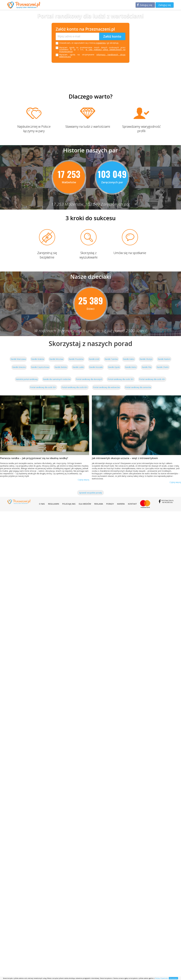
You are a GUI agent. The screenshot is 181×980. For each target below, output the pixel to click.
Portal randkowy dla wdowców (106, 387)
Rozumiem (173, 978)
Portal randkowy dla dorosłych (89, 379)
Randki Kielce (131, 367)
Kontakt (132, 504)
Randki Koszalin (96, 367)
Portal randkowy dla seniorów (138, 387)
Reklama (99, 504)
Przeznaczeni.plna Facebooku (167, 501)
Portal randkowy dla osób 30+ (121, 379)
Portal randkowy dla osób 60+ (75, 387)
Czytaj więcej (83, 480)
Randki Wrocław (56, 359)
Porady (110, 504)
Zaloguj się (146, 5)
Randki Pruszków (76, 359)
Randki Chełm (163, 367)
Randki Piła (147, 367)
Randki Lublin (78, 367)
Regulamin (53, 504)
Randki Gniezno (19, 367)
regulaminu (101, 43)
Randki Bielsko (61, 367)
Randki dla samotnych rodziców (57, 379)
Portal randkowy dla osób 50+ (43, 387)
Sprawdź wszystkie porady (90, 493)
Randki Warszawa (18, 359)
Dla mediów (85, 504)
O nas (42, 504)
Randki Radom (164, 359)
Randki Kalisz (129, 359)
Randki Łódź (94, 359)
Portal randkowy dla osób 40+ (152, 379)
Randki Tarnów (111, 359)
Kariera (121, 504)
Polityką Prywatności (161, 978)
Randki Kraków (38, 359)
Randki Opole (114, 367)
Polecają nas (69, 504)
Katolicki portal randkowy (27, 379)
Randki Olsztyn (146, 359)
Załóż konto (112, 36)
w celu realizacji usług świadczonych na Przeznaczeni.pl (92, 50)
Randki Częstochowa (40, 367)
